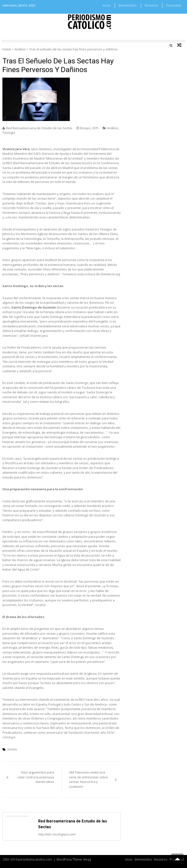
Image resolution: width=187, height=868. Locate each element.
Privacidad (173, 5)
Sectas (12, 749)
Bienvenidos (128, 5)
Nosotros (151, 5)
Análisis (20, 49)
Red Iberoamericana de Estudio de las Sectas (39, 128)
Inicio (107, 5)
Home (7, 49)
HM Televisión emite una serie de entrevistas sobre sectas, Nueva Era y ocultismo (89, 779)
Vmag (87, 859)
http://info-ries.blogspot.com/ (57, 834)
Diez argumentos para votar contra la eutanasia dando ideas (36, 777)
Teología (9, 133)
